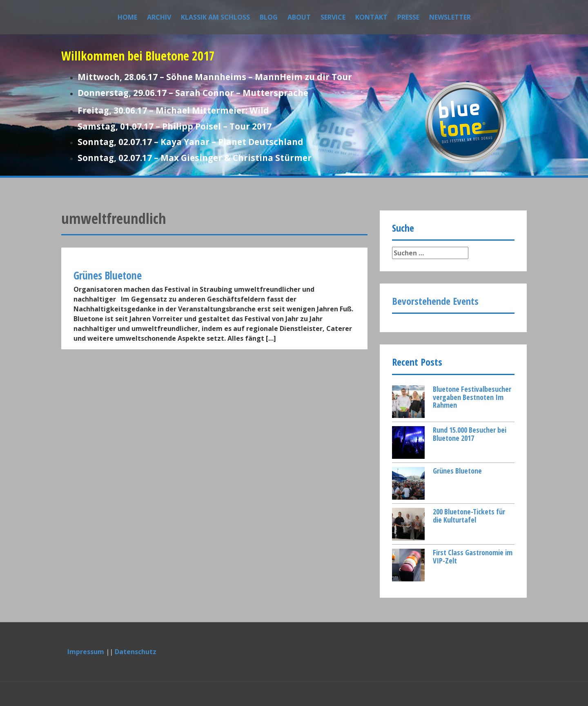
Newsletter (450, 17)
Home (127, 17)
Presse (408, 17)
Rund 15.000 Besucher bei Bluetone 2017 (470, 434)
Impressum (86, 652)
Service (333, 17)
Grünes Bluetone (457, 471)
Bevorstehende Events (435, 301)
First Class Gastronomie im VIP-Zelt (473, 556)
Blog (269, 17)
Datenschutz (136, 652)
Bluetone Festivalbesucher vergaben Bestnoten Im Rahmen (472, 397)
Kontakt (371, 17)
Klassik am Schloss (215, 17)
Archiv (159, 17)
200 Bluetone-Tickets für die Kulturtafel (469, 516)
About (299, 17)
